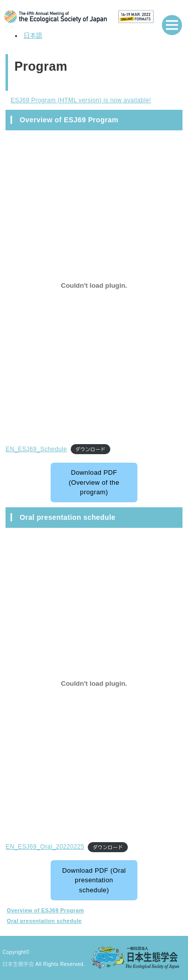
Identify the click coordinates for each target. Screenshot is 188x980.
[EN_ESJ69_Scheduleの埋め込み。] (94, 286)
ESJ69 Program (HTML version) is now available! (81, 100)
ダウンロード (90, 449)
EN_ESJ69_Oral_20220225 (45, 847)
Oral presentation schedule (44, 921)
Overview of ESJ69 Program (45, 910)
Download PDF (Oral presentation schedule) (94, 880)
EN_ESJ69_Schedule (36, 449)
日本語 (33, 36)
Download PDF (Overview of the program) (94, 482)
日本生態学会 (18, 964)
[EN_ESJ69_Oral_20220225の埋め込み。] (94, 683)
